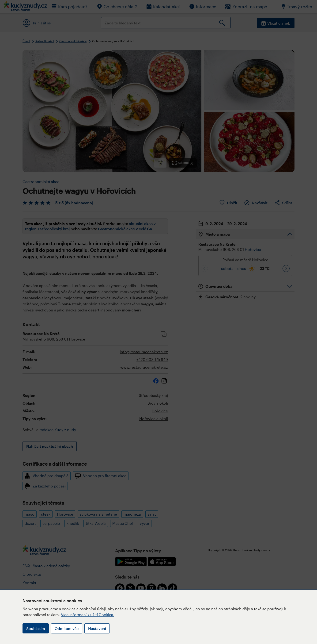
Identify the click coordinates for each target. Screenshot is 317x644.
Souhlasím (36, 628)
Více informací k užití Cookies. (88, 615)
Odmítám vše (67, 628)
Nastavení (97, 628)
